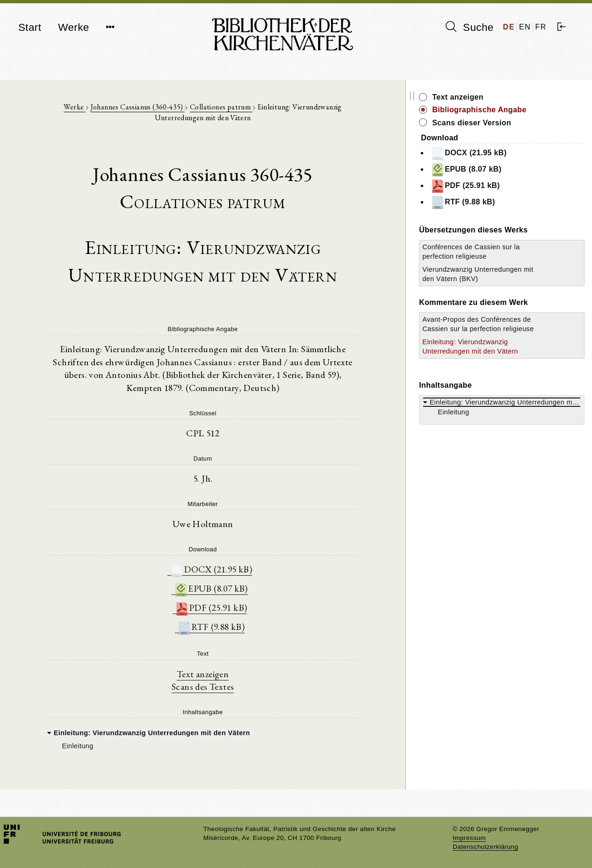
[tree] (222, 731)
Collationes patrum (209, 108)
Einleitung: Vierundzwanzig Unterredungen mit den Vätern (504, 370)
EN (525, 27)
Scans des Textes (222, 679)
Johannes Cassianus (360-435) (126, 108)
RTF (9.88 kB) (230, 618)
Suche (469, 27)
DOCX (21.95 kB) (230, 559)
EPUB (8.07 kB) (230, 579)
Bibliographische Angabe (518, 110)
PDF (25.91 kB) (230, 598)
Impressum (469, 838)
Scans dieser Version (510, 123)
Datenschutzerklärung (485, 847)
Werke (73, 27)
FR (541, 27)
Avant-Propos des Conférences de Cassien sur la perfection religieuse (503, 338)
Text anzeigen (222, 665)
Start (30, 27)
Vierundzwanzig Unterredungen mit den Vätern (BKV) (498, 279)
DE (509, 27)
